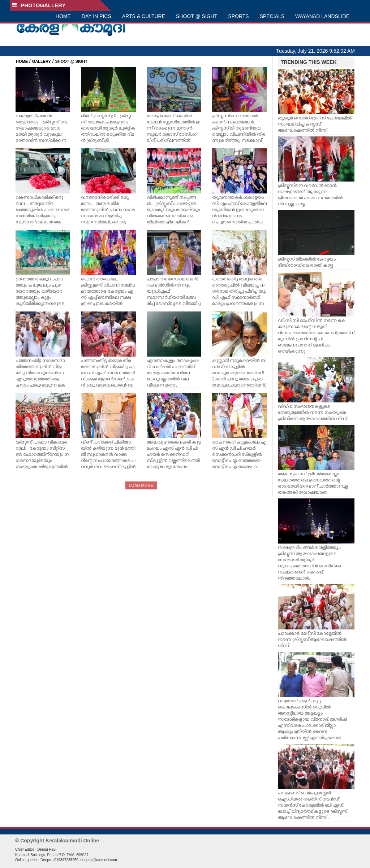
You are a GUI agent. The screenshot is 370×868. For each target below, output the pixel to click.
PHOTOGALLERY (39, 5)
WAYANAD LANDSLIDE (322, 16)
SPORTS (238, 16)
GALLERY (42, 61)
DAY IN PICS (96, 16)
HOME (63, 16)
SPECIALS (272, 16)
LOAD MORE (141, 485)
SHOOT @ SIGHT (197, 16)
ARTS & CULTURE (144, 16)
